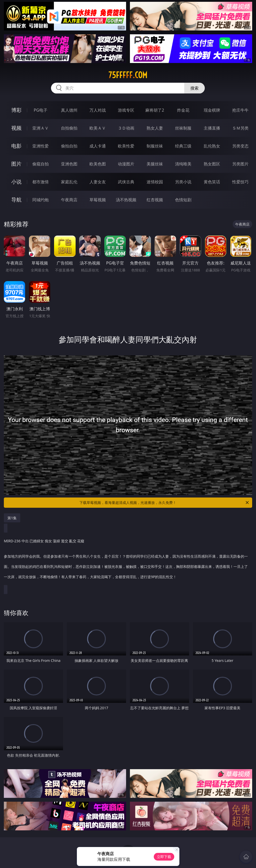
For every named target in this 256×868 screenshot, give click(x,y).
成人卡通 (98, 146)
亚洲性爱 (40, 146)
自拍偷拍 (69, 128)
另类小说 (183, 182)
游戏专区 (126, 110)
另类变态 (240, 146)
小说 (16, 182)
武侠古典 (126, 182)
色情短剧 (183, 200)
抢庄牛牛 (240, 110)
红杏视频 (155, 200)
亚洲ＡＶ (40, 128)
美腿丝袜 (155, 164)
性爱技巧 (240, 182)
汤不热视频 (126, 200)
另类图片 (240, 164)
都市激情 (40, 182)
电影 (16, 146)
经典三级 (183, 146)
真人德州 (69, 110)
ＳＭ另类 (240, 128)
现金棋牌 (212, 110)
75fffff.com (128, 75)
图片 (16, 164)
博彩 (16, 110)
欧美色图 (98, 164)
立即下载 (164, 857)
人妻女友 (98, 182)
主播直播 (212, 128)
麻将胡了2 (155, 110)
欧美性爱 (126, 146)
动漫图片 (126, 164)
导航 (16, 200)
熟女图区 (212, 164)
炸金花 (183, 110)
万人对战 (98, 110)
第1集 (12, 518)
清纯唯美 (183, 164)
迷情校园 (155, 182)
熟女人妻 (155, 128)
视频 (16, 128)
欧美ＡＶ (98, 128)
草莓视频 (98, 200)
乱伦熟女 (212, 146)
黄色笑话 (212, 182)
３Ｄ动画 (126, 128)
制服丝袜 (155, 146)
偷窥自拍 (40, 164)
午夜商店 (69, 200)
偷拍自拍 (69, 146)
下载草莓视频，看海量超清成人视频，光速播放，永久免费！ (165, 503)
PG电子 (41, 110)
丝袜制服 (183, 128)
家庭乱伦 (69, 182)
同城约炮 (40, 200)
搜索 (194, 88)
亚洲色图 (69, 164)
